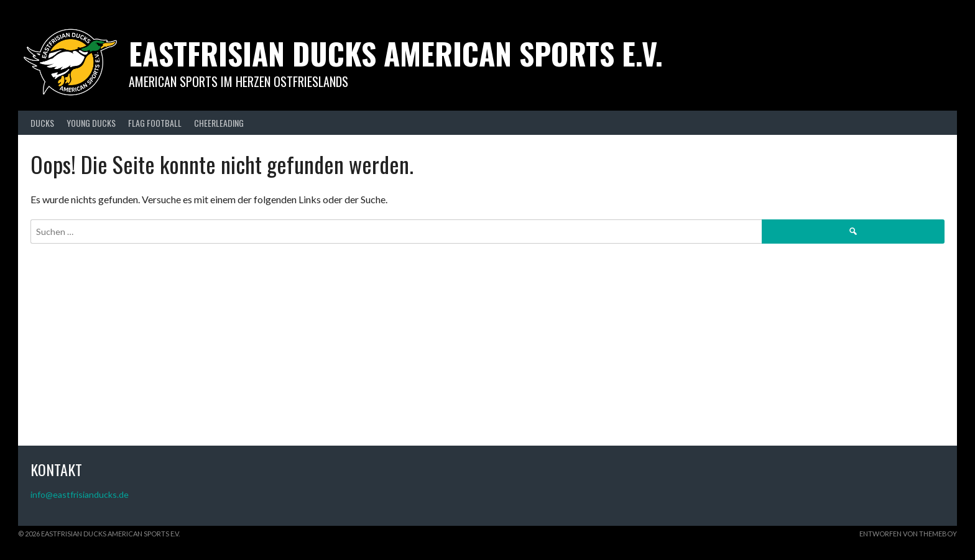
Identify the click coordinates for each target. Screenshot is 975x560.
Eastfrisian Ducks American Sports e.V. (396, 53)
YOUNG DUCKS (91, 123)
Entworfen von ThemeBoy (908, 534)
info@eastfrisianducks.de (80, 494)
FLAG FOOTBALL (155, 123)
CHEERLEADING (219, 123)
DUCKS (42, 123)
